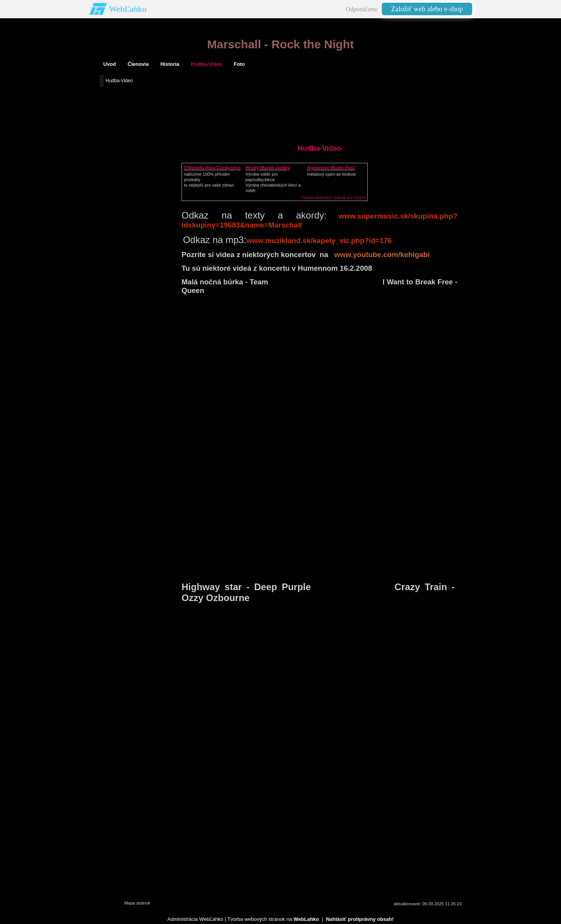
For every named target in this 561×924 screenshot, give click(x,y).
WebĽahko (128, 9)
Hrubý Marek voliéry (268, 168)
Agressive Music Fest (331, 168)
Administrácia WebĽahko (196, 919)
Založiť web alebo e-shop (427, 9)
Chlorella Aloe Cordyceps (212, 168)
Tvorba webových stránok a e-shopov (334, 198)
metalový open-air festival (331, 174)
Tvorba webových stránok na (273, 919)
